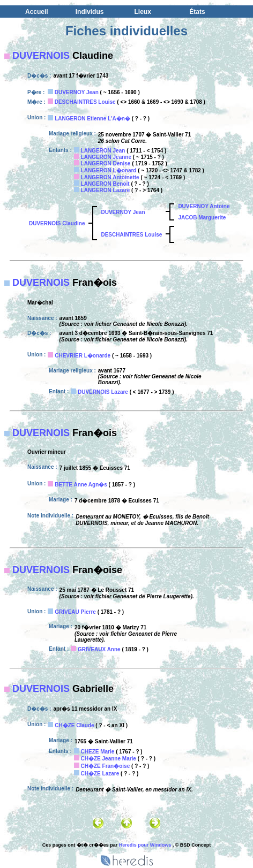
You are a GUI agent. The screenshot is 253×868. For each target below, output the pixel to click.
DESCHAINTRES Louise (85, 102)
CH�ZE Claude (74, 725)
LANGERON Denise (106, 163)
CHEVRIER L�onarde (83, 356)
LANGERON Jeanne (106, 157)
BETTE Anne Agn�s (81, 485)
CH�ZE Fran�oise (106, 766)
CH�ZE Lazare (100, 774)
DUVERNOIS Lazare (103, 392)
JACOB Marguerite (202, 218)
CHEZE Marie (98, 752)
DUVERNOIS (41, 56)
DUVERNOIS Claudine (57, 223)
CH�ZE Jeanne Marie (109, 759)
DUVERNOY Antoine (204, 206)
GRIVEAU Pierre (75, 612)
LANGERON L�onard (109, 170)
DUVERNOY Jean (77, 92)
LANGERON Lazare (106, 190)
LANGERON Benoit (105, 184)
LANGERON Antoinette (110, 177)
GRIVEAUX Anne (99, 649)
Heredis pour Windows (145, 845)
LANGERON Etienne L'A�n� (92, 119)
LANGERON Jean (103, 151)
